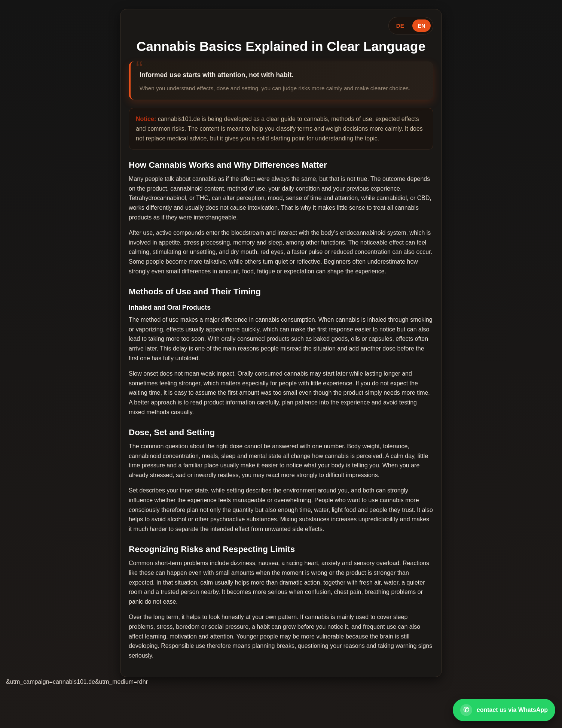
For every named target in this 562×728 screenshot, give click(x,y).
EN (421, 26)
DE (400, 26)
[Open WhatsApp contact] (504, 710)
